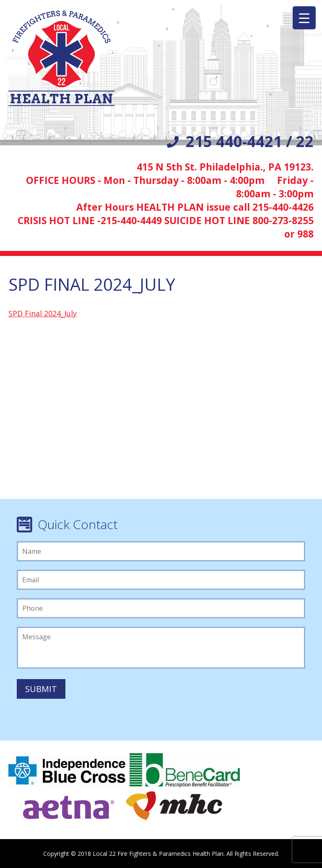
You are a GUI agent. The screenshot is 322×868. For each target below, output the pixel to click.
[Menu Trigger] (304, 18)
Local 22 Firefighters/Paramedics (61, 58)
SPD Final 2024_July (43, 313)
